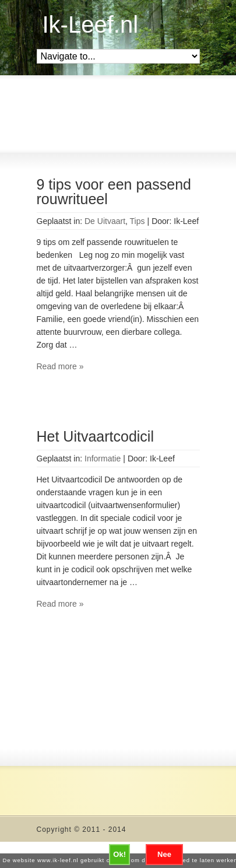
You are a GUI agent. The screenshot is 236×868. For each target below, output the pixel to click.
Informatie (103, 459)
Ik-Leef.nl (91, 24)
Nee (164, 854)
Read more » (60, 366)
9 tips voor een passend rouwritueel (114, 192)
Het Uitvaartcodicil (95, 436)
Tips (138, 221)
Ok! (119, 854)
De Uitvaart (105, 221)
